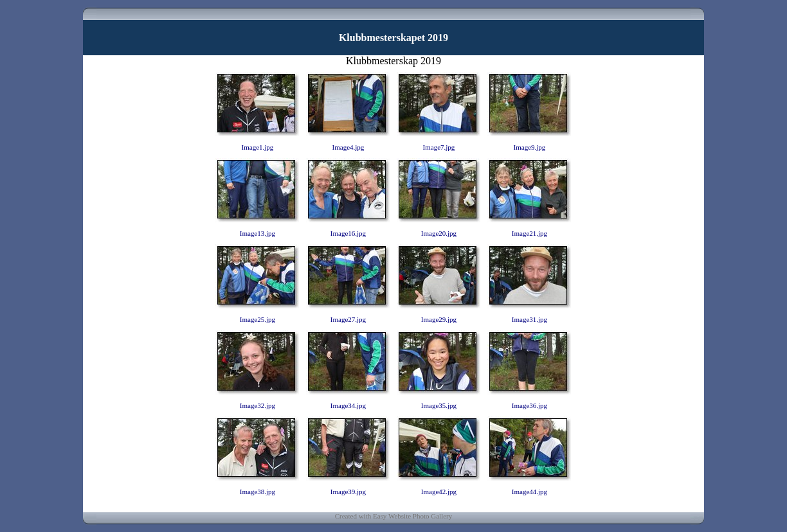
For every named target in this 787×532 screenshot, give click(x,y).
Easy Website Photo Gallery (412, 516)
